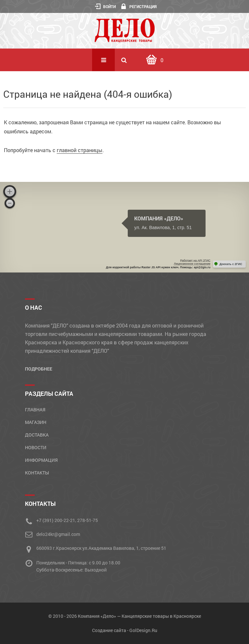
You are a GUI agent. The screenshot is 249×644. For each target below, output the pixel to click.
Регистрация (139, 6)
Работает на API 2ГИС (195, 261)
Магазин (36, 422)
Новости (36, 447)
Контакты (37, 473)
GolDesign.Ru (143, 630)
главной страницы (80, 150)
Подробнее (39, 369)
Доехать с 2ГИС (231, 264)
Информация (41, 460)
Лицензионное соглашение (192, 264)
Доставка (37, 435)
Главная (35, 410)
